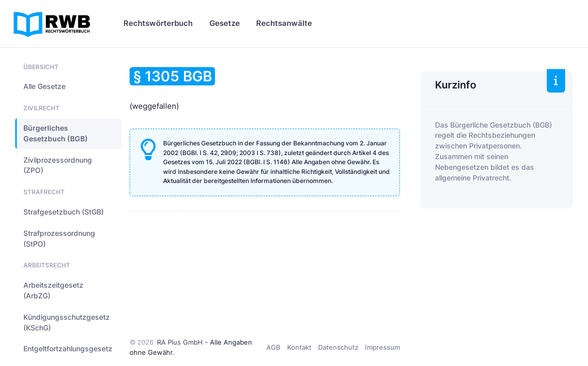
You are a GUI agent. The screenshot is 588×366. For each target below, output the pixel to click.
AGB (273, 347)
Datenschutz (338, 347)
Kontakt (299, 347)
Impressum (382, 347)
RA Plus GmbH (180, 342)
